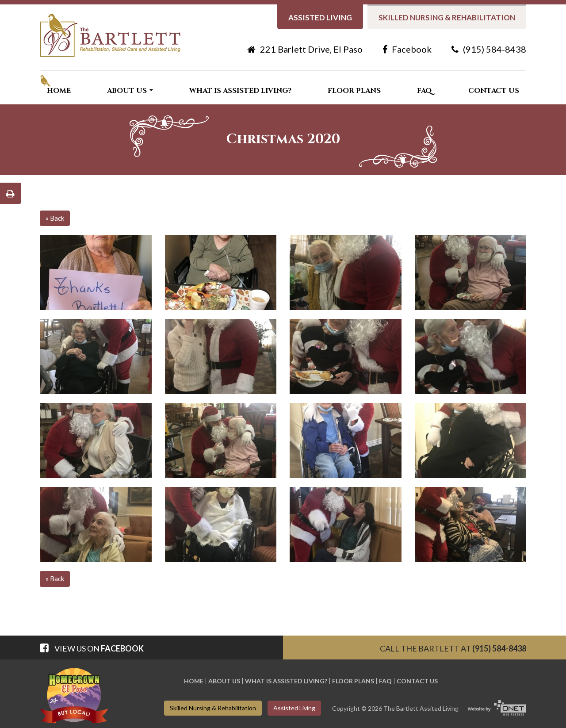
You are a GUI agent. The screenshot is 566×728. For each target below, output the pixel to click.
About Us (130, 91)
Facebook (407, 49)
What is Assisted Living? (240, 91)
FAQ (424, 91)
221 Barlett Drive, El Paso (305, 49)
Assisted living (320, 17)
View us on (92, 648)
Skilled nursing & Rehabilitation (447, 17)
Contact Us (494, 91)
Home (59, 91)
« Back (55, 218)
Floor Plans (354, 91)
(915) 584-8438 (489, 49)
